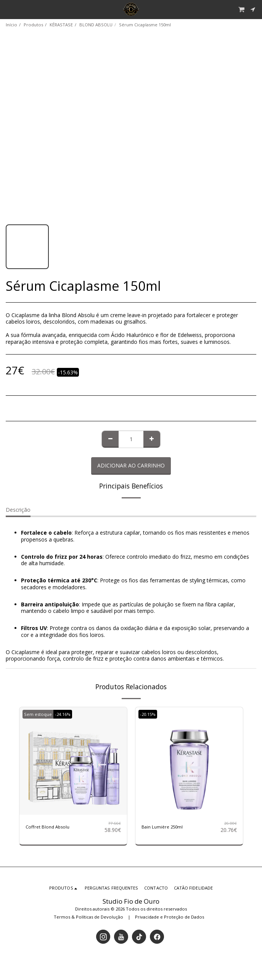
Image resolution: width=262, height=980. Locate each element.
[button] (8, 9)
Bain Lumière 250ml (162, 827)
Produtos (33, 25)
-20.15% (148, 714)
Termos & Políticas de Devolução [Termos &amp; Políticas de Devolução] (88, 917)
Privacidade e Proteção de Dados (170, 917)
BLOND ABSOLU (96, 25)
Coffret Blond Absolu (47, 827)
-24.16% (63, 714)
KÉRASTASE (61, 25)
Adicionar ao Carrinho (131, 465)
